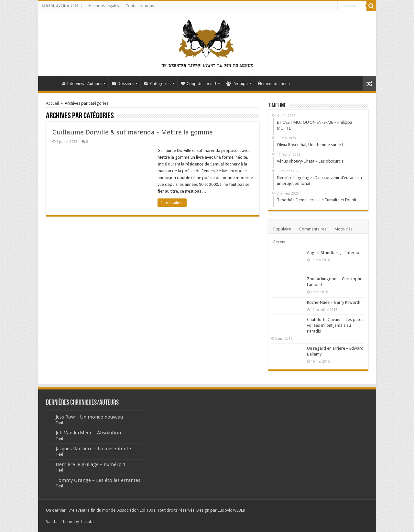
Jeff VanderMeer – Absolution (88, 433)
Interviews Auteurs (82, 84)
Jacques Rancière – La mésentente (93, 449)
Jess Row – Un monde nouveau (89, 417)
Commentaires (313, 229)
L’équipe (237, 84)
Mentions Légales (104, 6)
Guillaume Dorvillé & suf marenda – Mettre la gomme (133, 132)
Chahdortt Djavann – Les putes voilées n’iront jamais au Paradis (335, 325)
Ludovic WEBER (231, 510)
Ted (60, 423)
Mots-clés (343, 229)
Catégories (157, 84)
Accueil (50, 83)
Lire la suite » (172, 203)
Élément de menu (274, 84)
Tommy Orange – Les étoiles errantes (98, 480)
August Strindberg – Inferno (333, 253)
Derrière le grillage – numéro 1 (91, 464)
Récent (279, 242)
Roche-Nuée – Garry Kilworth (334, 302)
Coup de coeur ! (198, 84)
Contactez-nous (140, 6)
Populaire (282, 229)
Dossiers (123, 84)
